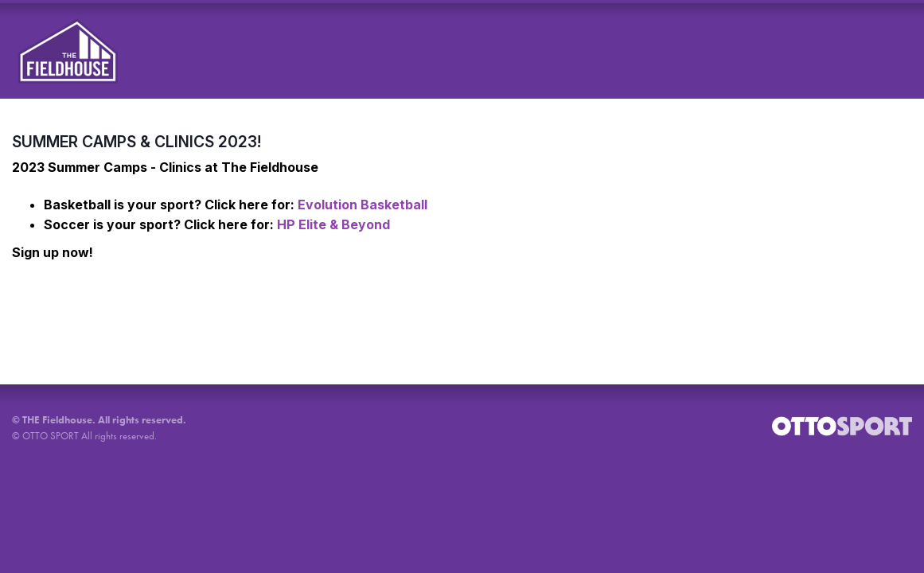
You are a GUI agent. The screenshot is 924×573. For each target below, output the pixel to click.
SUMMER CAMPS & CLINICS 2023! (136, 142)
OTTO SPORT (51, 436)
